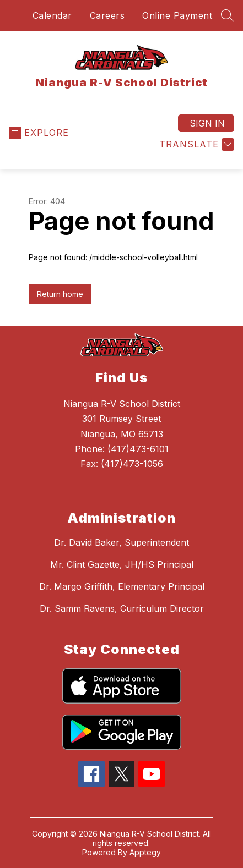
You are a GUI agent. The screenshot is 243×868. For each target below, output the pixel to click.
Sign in (207, 123)
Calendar (52, 15)
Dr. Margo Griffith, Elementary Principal (122, 586)
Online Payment (177, 15)
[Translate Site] (195, 144)
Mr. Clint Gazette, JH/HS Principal (122, 564)
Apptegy (145, 852)
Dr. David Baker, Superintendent (121, 542)
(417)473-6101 (138, 449)
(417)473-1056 (132, 464)
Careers (107, 15)
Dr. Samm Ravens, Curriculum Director (122, 608)
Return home (60, 294)
